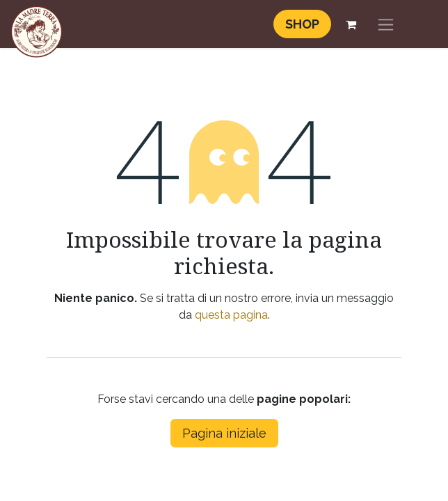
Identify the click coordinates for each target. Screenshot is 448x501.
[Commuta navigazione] (386, 24)
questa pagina (231, 315)
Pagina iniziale (224, 433)
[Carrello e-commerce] (351, 24)
